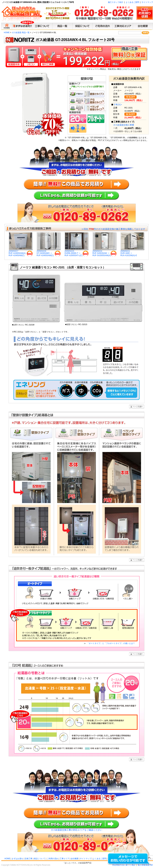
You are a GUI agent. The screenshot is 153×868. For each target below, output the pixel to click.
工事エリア (65, 859)
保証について (39, 859)
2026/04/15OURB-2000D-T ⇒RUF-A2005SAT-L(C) (76, 252)
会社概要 (75, 859)
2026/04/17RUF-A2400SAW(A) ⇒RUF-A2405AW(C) (21, 252)
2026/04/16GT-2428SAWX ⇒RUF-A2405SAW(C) (49, 252)
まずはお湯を (17, 859)
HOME (7, 33)
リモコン (118, 105)
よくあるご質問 (132, 2)
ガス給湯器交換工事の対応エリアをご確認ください (76, 830)
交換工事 (28, 859)
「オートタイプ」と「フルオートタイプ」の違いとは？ (111, 643)
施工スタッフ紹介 (116, 2)
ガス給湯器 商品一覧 (21, 33)
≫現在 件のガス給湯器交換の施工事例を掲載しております (113, 229)
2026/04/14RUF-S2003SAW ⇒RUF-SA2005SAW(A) (104, 252)
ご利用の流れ (53, 859)
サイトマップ (147, 2)
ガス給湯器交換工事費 (124, 125)
